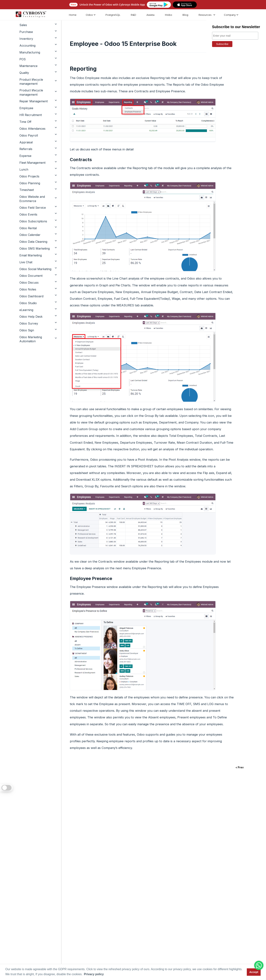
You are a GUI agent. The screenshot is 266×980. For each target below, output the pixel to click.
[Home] (30, 15)
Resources (205, 15)
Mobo (168, 15)
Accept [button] (254, 972)
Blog (185, 15)
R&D (133, 15)
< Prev (239, 768)
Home (73, 15)
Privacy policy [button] (94, 974)
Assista (150, 15)
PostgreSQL (112, 15)
